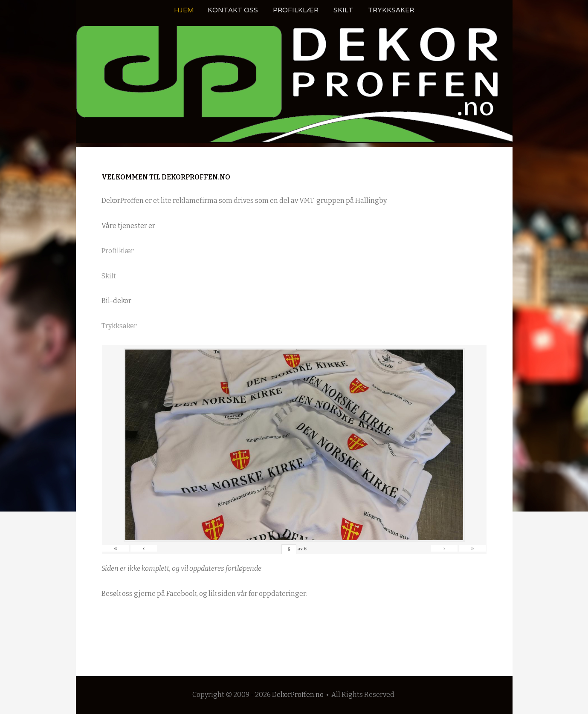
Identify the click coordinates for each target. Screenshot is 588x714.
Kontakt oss (233, 10)
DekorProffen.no (298, 695)
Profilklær (296, 10)
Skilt (343, 10)
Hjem (184, 10)
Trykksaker (391, 10)
